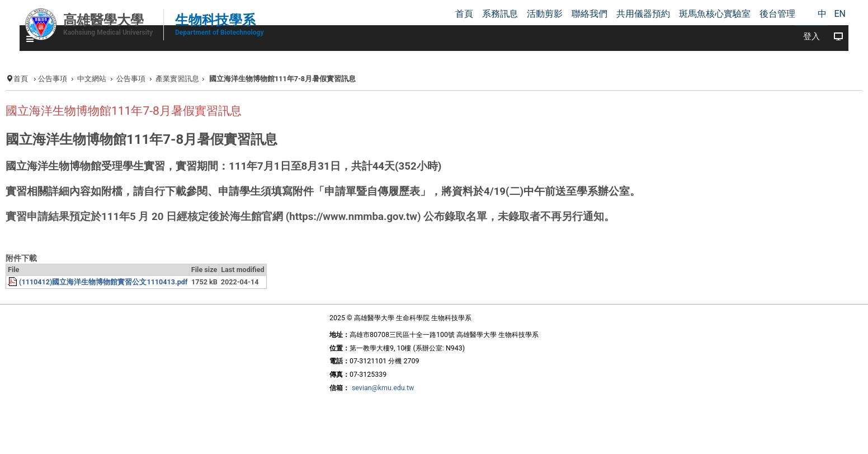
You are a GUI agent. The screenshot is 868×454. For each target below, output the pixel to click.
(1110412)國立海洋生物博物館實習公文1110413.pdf (103, 282)
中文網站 (92, 79)
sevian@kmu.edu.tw (383, 388)
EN (840, 14)
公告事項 (53, 79)
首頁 (21, 79)
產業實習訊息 (177, 79)
